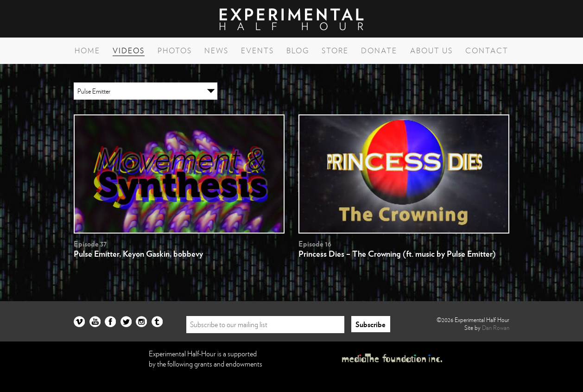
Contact (487, 51)
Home (87, 51)
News (216, 51)
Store (335, 51)
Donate (379, 51)
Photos (175, 51)
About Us (431, 51)
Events (257, 51)
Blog (298, 51)
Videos (129, 51)
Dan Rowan (496, 328)
